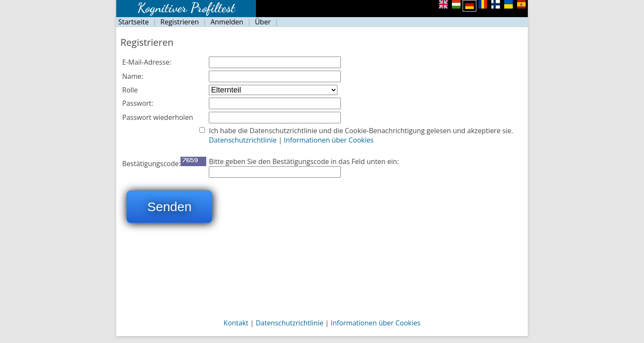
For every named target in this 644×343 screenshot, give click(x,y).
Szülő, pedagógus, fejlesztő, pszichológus (273, 90)
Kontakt (236, 323)
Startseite (134, 22)
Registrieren (180, 22)
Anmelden (227, 22)
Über (263, 22)
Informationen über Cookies (329, 140)
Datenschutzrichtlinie (244, 140)
